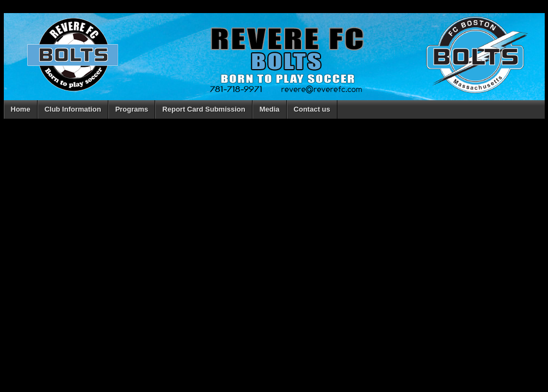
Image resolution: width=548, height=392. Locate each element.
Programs (132, 109)
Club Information (73, 109)
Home (21, 109)
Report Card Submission (204, 109)
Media (270, 109)
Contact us (312, 109)
